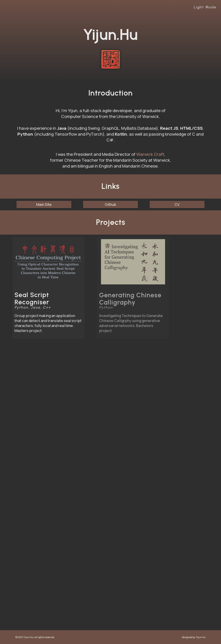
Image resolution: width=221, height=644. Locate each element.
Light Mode (205, 7)
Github (110, 204)
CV (177, 204)
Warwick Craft (150, 154)
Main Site (44, 204)
